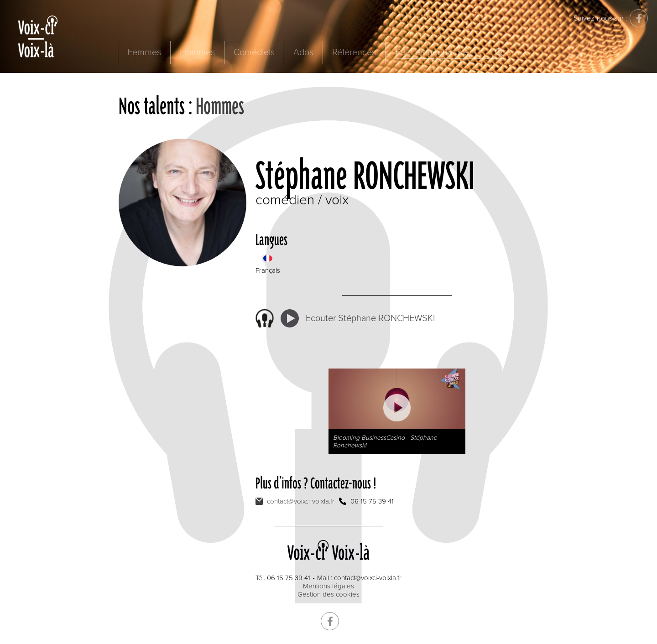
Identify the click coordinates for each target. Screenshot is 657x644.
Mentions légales (328, 586)
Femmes (144, 52)
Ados (303, 52)
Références (354, 52)
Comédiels (254, 52)
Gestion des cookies (328, 594)
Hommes (197, 52)
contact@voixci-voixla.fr (301, 501)
